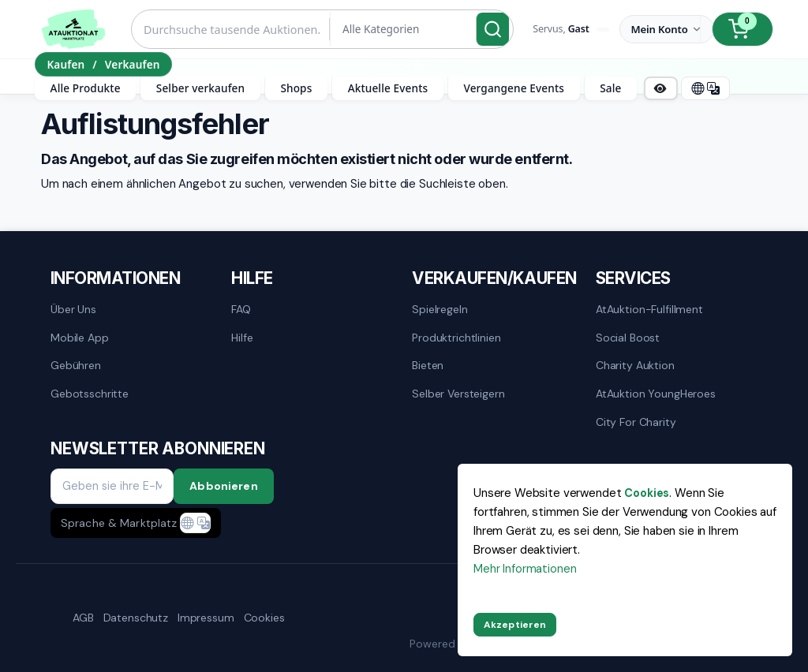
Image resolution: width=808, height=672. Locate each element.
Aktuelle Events (388, 88)
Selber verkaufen (200, 88)
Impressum (206, 618)
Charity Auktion (635, 365)
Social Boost (628, 338)
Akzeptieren (515, 625)
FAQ (241, 309)
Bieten (428, 365)
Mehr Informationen (525, 569)
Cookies (264, 618)
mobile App (80, 338)
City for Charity (636, 422)
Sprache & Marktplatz (119, 523)
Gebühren (76, 365)
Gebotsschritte (90, 394)
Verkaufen (133, 64)
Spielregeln (440, 309)
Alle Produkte (86, 88)
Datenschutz (136, 618)
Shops (296, 88)
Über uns (73, 309)
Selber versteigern (458, 394)
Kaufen (65, 64)
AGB (83, 618)
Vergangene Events (514, 88)
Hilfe (242, 338)
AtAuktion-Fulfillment (649, 309)
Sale (610, 88)
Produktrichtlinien (456, 338)
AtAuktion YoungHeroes (656, 394)
